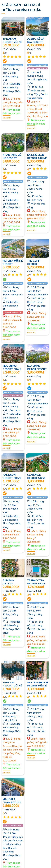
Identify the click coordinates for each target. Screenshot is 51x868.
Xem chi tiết (6, 118)
